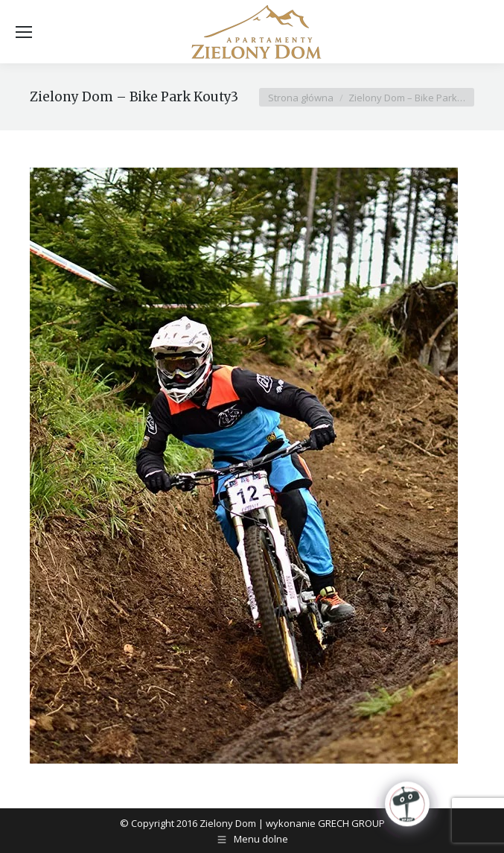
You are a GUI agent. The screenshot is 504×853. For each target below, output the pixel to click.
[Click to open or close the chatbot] (407, 805)
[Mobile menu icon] (24, 32)
